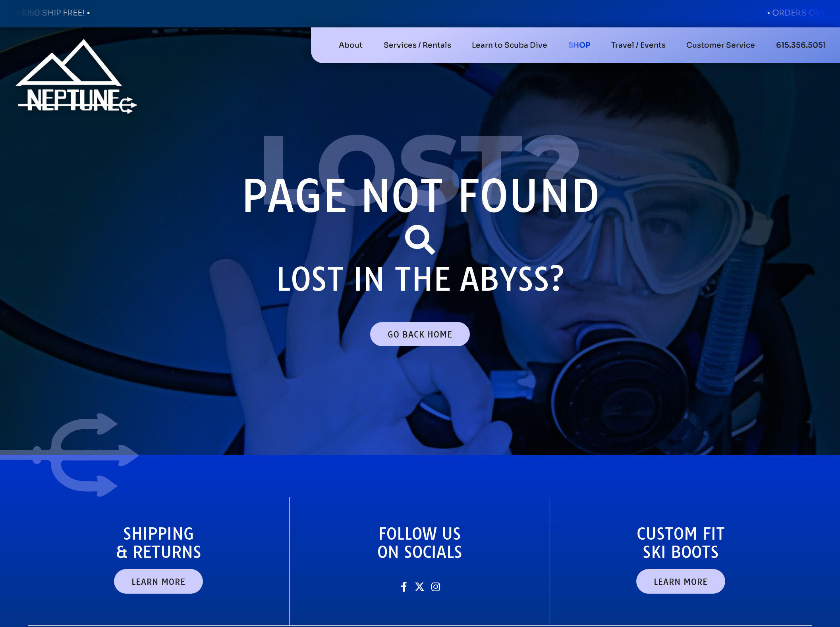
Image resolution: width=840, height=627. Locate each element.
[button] (417, 45)
